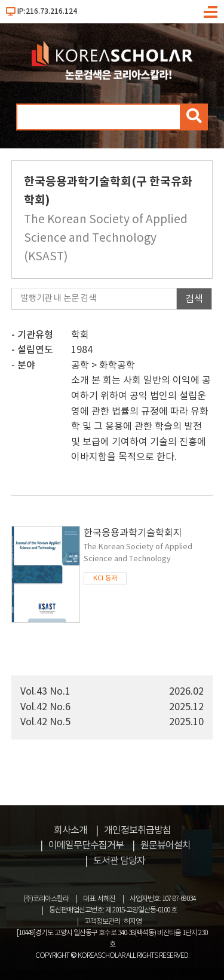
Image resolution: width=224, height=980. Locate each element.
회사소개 (70, 830)
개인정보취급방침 (137, 830)
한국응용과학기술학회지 (148, 547)
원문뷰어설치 (165, 845)
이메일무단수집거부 (86, 845)
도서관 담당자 (119, 861)
